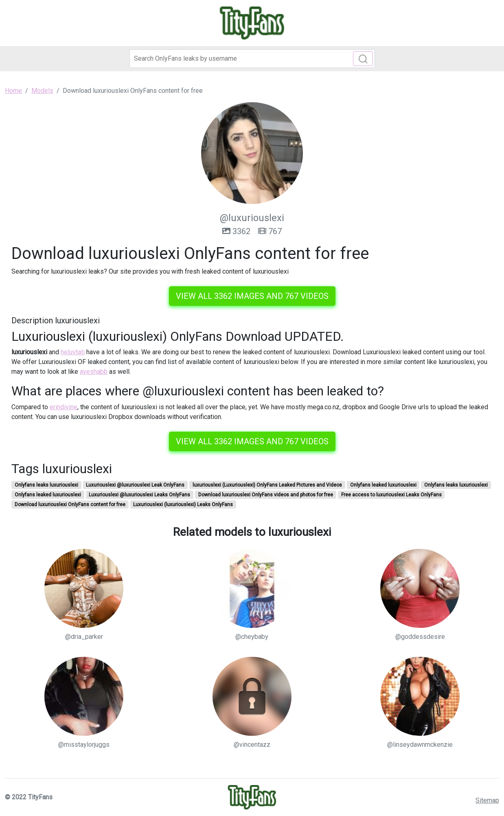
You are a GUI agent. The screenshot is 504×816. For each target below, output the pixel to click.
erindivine (64, 407)
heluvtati (73, 352)
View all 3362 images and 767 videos (252, 296)
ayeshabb (94, 372)
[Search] (252, 59)
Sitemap (487, 800)
